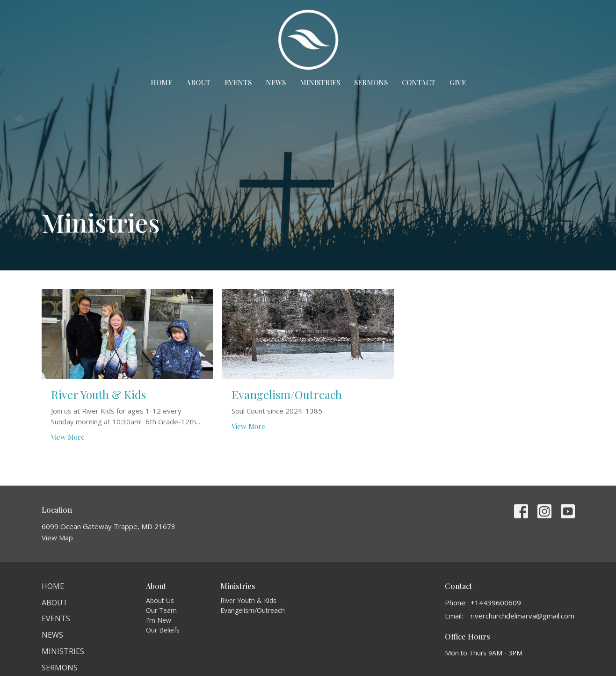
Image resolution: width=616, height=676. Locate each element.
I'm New (159, 620)
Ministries (320, 82)
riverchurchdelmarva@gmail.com (522, 616)
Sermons (371, 82)
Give (458, 82)
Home (161, 82)
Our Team (161, 610)
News (276, 82)
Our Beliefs (163, 630)
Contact (419, 82)
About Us (160, 600)
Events (238, 82)
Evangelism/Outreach (253, 610)
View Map (57, 538)
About (198, 82)
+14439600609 (496, 603)
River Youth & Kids (248, 600)
